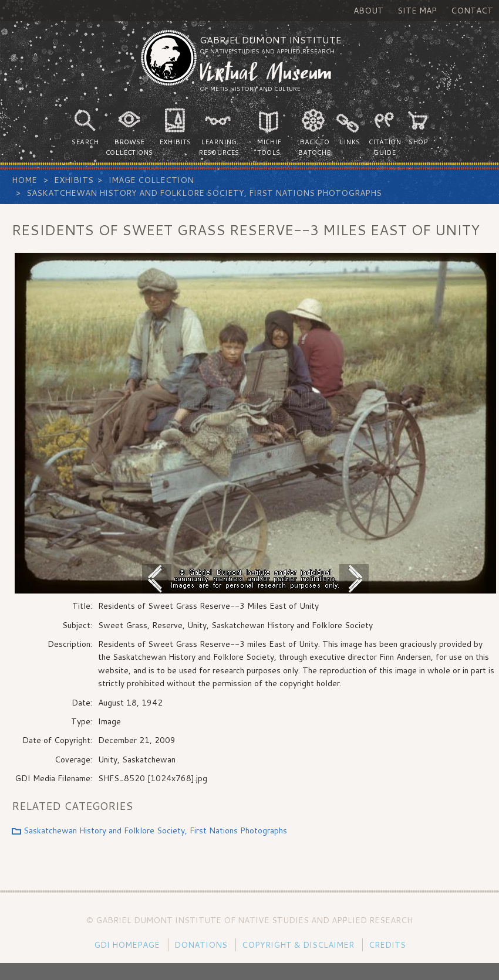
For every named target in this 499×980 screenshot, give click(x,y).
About (368, 11)
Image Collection (151, 180)
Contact (472, 11)
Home (24, 180)
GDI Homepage (127, 945)
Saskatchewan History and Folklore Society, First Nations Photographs (204, 193)
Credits (387, 945)
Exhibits (74, 180)
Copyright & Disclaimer (298, 945)
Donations (201, 945)
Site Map (417, 11)
